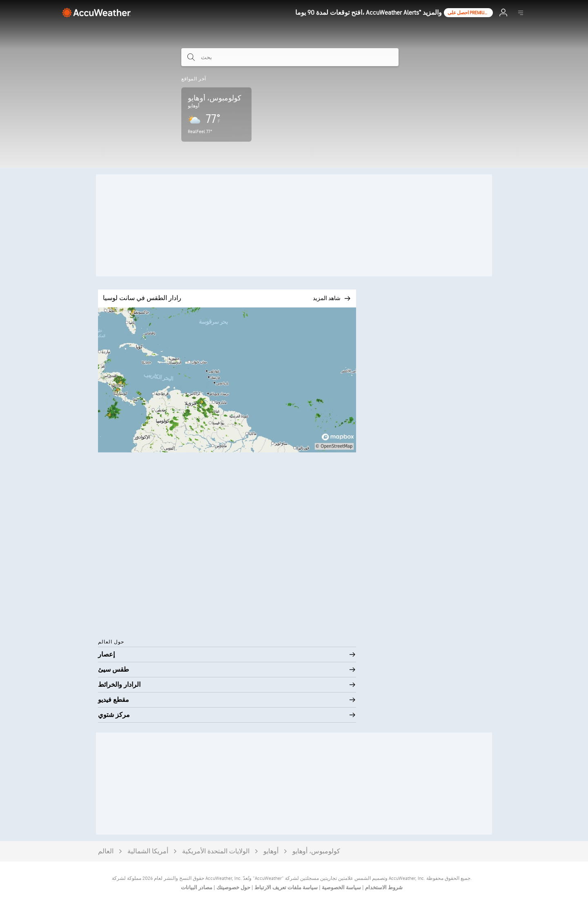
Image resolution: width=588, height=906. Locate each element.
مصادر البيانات (197, 888)
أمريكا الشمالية (148, 851)
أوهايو (271, 851)
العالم (106, 851)
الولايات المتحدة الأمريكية (216, 851)
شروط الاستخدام (383, 888)
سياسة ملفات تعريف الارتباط (285, 888)
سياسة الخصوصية (341, 888)
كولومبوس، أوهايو (316, 851)
